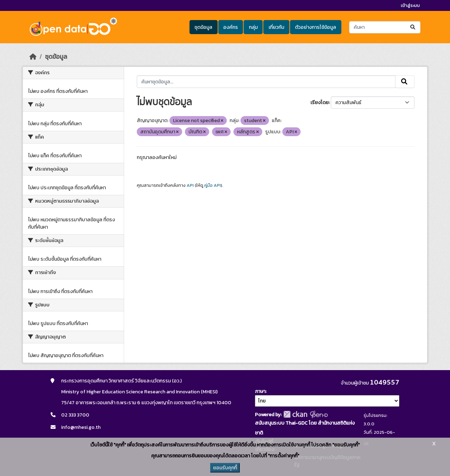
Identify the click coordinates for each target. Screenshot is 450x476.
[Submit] (413, 27)
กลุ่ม (253, 27)
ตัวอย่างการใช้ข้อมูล (316, 27)
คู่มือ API (213, 185)
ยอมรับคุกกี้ (225, 468)
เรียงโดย (320, 103)
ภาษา (260, 391)
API (190, 185)
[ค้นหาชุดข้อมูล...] (385, 27)
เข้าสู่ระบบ (410, 5)
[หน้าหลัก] (33, 57)
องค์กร (231, 27)
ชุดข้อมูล (203, 27)
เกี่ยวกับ (277, 27)
